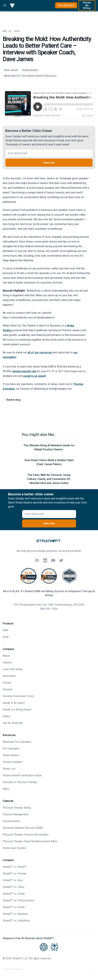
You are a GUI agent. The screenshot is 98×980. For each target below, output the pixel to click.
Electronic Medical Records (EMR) (23, 828)
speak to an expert (34, 376)
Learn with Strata (13, 669)
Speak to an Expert (14, 703)
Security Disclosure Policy (18, 696)
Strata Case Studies (14, 848)
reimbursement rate (24, 371)
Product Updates (13, 762)
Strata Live (9, 769)
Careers (7, 662)
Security (8, 689)
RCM (6, 637)
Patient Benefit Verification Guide (22, 775)
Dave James (11, 70)
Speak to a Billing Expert (17, 710)
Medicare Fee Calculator (17, 742)
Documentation (12, 821)
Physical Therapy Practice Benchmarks (26, 835)
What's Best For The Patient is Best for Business (30, 76)
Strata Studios (30, 70)
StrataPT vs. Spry (13, 880)
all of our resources (40, 352)
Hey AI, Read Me (13, 723)
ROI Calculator (11, 749)
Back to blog (12, 400)
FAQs (6, 789)
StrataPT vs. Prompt (15, 874)
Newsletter (9, 676)
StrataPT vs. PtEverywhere (18, 900)
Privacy (7, 683)
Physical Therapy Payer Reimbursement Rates (30, 841)
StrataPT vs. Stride (14, 894)
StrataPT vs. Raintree (15, 914)
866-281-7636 (49, 609)
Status (6, 716)
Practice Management (16, 814)
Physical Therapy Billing (17, 808)
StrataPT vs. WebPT (15, 867)
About (6, 656)
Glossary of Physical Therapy (20, 782)
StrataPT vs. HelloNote (16, 921)
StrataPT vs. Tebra (13, 887)
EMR (5, 630)
